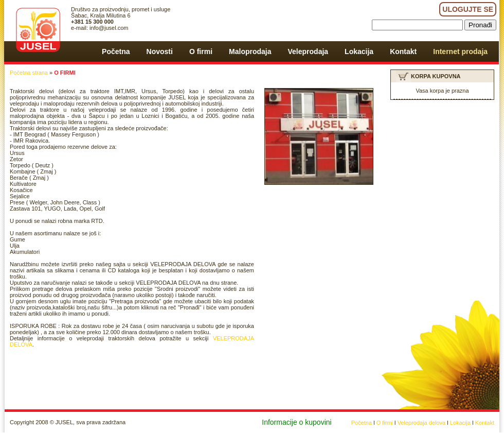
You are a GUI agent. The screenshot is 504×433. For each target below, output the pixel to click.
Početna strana (29, 73)
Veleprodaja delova (422, 423)
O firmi (385, 423)
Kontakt (485, 423)
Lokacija (460, 423)
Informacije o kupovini (296, 422)
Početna (362, 423)
